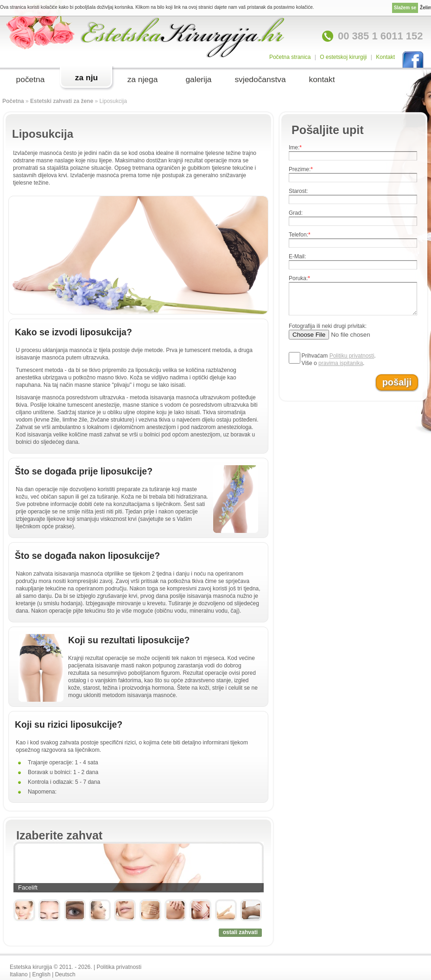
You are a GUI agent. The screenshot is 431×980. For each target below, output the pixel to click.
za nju (86, 77)
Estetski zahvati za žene (62, 101)
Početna (13, 101)
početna (31, 79)
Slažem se (405, 8)
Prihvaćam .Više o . (339, 359)
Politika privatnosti (119, 967)
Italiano (19, 974)
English (41, 974)
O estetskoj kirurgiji (343, 57)
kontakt (322, 79)
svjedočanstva (260, 79)
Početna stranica (290, 57)
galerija (198, 79)
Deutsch (65, 974)
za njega (143, 79)
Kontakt (385, 57)
